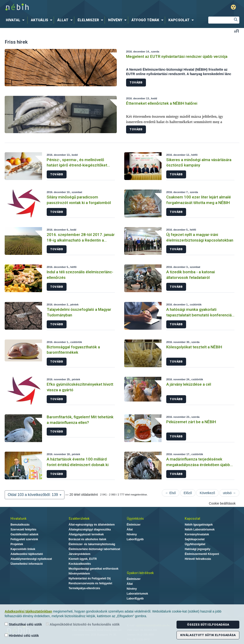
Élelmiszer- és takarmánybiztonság (92, 544)
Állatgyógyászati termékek (86, 534)
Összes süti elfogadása (208, 625)
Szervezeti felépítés (23, 530)
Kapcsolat (192, 519)
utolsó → (229, 493)
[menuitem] (16, 20)
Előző (188, 493)
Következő (207, 493)
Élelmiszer (134, 525)
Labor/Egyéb (135, 539)
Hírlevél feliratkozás (198, 559)
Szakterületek (79, 519)
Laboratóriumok (137, 594)
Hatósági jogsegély (197, 549)
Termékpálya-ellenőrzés (84, 588)
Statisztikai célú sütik (23, 624)
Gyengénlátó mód (233, 7)
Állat (130, 530)
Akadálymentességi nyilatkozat (31, 559)
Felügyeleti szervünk (24, 539)
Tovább (136, 82)
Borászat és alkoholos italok (87, 539)
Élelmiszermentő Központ (202, 554)
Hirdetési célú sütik (22, 635)
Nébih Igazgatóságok (199, 525)
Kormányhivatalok (197, 534)
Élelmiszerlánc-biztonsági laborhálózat (94, 549)
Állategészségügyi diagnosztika (90, 530)
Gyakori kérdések (140, 573)
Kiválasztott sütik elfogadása (208, 635)
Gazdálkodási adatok (24, 534)
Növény (132, 534)
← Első (171, 493)
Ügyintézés (135, 519)
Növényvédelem (79, 574)
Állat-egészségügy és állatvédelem (92, 525)
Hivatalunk (18, 519)
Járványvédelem (80, 554)
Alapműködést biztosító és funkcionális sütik (83, 624)
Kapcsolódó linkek (23, 549)
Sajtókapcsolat (195, 539)
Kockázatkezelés (80, 564)
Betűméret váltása (236, 31)
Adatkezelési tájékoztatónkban (28, 611)
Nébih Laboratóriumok (200, 530)
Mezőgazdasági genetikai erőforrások (94, 569)
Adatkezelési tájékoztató (27, 554)
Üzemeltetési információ (27, 564)
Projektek (17, 544)
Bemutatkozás (20, 525)
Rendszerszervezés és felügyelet (90, 583)
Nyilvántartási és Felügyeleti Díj (90, 578)
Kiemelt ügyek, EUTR (83, 559)
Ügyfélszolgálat (195, 544)
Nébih (72, 7)
